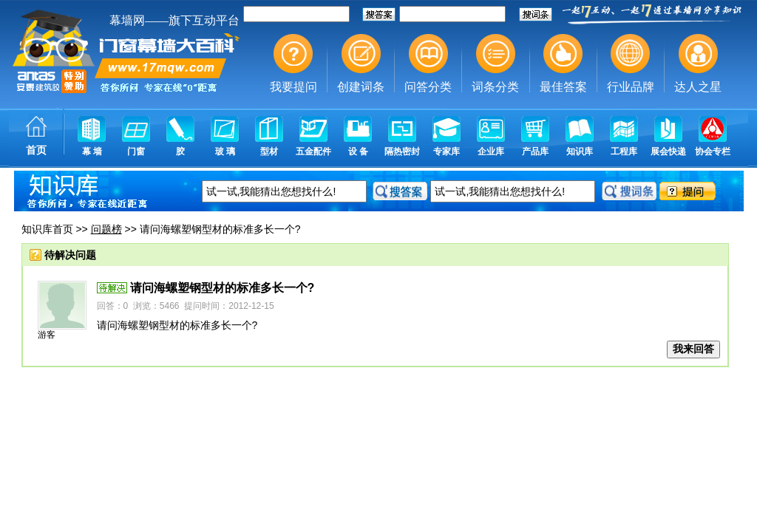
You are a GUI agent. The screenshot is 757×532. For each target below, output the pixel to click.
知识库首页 (47, 229)
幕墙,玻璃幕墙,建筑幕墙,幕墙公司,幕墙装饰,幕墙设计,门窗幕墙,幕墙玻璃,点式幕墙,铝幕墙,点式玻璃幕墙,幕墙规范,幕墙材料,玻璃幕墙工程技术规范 (378, 85)
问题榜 (106, 229)
